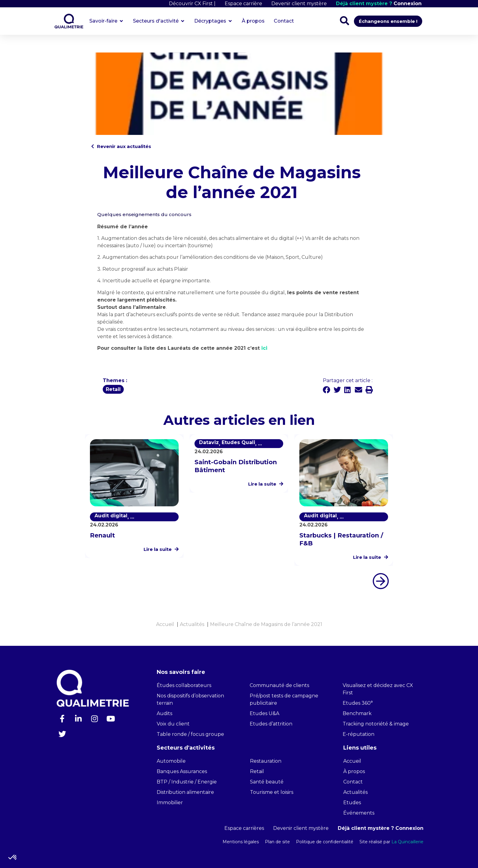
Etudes (352, 803)
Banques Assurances (182, 771)
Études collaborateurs (184, 685)
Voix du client (173, 724)
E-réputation (358, 734)
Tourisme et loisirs (272, 792)
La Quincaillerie (407, 842)
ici (264, 348)
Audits (164, 713)
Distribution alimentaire (185, 792)
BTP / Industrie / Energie (187, 782)
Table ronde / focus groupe (190, 734)
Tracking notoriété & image (376, 724)
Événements (359, 813)
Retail (257, 771)
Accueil (352, 761)
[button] (327, 390)
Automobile (171, 761)
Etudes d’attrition (271, 724)
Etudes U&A (264, 713)
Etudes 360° (358, 703)
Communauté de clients (279, 685)
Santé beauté (267, 782)
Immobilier (170, 803)
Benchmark (357, 713)
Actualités (355, 792)
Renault (102, 535)
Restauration (266, 761)
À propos (354, 771)
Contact (353, 782)
